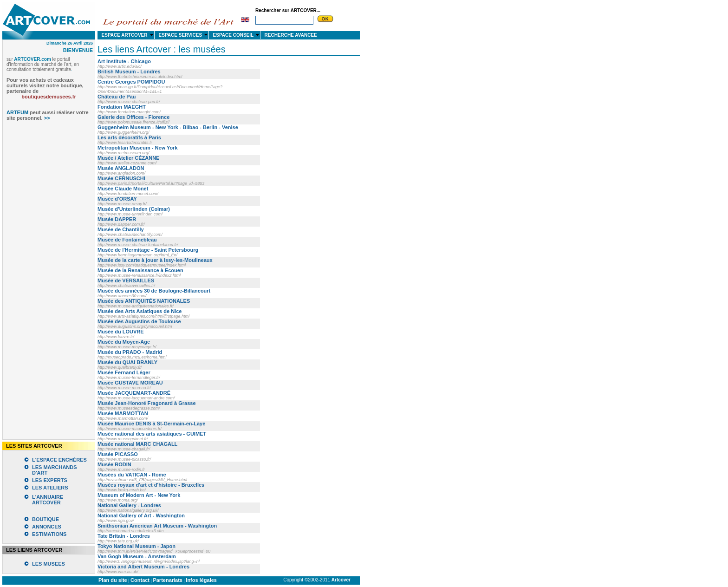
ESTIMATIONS (49, 534)
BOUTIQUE (45, 519)
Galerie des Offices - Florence (133, 117)
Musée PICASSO (118, 454)
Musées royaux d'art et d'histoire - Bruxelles (151, 485)
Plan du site (113, 580)
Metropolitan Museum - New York (138, 148)
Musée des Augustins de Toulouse (139, 321)
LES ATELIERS (50, 488)
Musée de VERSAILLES (126, 280)
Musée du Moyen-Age (124, 342)
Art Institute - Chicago (124, 61)
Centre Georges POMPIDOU (131, 82)
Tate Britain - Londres (124, 536)
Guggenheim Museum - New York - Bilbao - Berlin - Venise (168, 127)
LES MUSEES (49, 564)
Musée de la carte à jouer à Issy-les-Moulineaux (155, 260)
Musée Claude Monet (123, 189)
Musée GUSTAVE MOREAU (130, 383)
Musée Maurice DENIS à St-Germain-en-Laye (151, 424)
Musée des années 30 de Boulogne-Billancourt (154, 291)
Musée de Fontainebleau (127, 240)
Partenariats (168, 580)
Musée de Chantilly (121, 229)
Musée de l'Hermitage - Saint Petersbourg (148, 250)
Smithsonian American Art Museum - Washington (157, 526)
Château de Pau (117, 97)
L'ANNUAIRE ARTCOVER (48, 500)
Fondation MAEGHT (122, 107)
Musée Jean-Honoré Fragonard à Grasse (147, 403)
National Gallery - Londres (129, 505)
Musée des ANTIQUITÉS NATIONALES (144, 301)
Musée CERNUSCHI (121, 178)
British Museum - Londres (129, 72)
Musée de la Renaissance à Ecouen (140, 270)
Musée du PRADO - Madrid (130, 352)
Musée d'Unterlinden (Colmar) (134, 209)
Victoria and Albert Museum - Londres (143, 567)
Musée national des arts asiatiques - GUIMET (152, 434)
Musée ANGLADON (121, 168)
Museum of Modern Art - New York (139, 495)
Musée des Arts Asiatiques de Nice (140, 311)
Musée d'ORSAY (117, 199)
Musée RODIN (114, 464)
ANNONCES (47, 527)
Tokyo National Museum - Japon (136, 546)
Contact (140, 580)
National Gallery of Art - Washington (141, 515)
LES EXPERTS (50, 480)
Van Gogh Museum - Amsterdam (137, 556)
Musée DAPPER (117, 219)
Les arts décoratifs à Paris (129, 137)
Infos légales (201, 580)
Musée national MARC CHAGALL (137, 444)
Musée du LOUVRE (121, 332)
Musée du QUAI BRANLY (127, 362)
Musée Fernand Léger (124, 372)
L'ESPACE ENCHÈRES (59, 460)
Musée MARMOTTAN (123, 413)
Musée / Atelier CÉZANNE (128, 158)
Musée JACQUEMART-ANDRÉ (134, 393)
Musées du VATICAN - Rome (132, 475)
